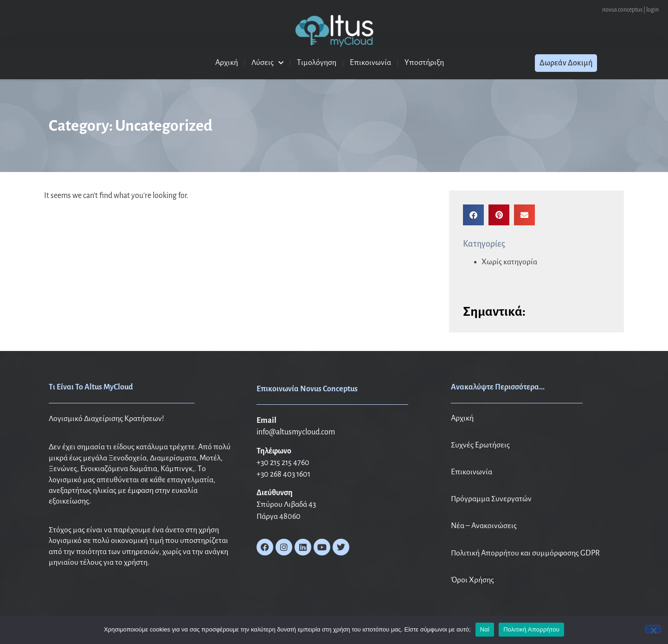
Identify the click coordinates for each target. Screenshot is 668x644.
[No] (653, 629)
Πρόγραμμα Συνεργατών (491, 499)
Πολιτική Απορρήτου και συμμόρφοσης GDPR (525, 553)
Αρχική (227, 63)
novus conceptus (622, 10)
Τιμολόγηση (317, 63)
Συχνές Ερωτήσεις (480, 445)
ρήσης (484, 580)
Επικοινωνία (370, 63)
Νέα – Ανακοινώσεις (484, 526)
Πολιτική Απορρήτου (531, 629)
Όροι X (462, 580)
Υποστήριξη (424, 63)
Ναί (485, 629)
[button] (473, 215)
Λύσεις (267, 63)
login (652, 10)
